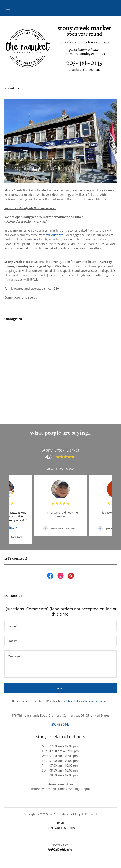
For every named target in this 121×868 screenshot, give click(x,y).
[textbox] (61, 631)
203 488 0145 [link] (61, 729)
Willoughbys (55, 235)
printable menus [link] (60, 832)
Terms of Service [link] (94, 705)
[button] (8, 8)
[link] (50, 581)
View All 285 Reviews (61, 473)
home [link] (61, 827)
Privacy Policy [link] (73, 705)
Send (60, 693)
